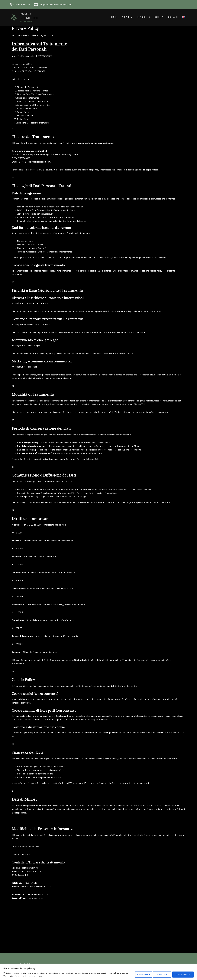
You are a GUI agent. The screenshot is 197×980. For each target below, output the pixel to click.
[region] (99, 972)
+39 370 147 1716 (23, 4)
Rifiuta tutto (162, 974)
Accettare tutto (183, 974)
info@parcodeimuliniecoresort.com (56, 4)
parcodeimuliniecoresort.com (35, 894)
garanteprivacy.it (48, 652)
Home (114, 17)
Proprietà (127, 17)
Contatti (173, 17)
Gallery (159, 17)
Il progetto (144, 17)
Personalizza (142, 974)
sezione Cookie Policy (152, 271)
